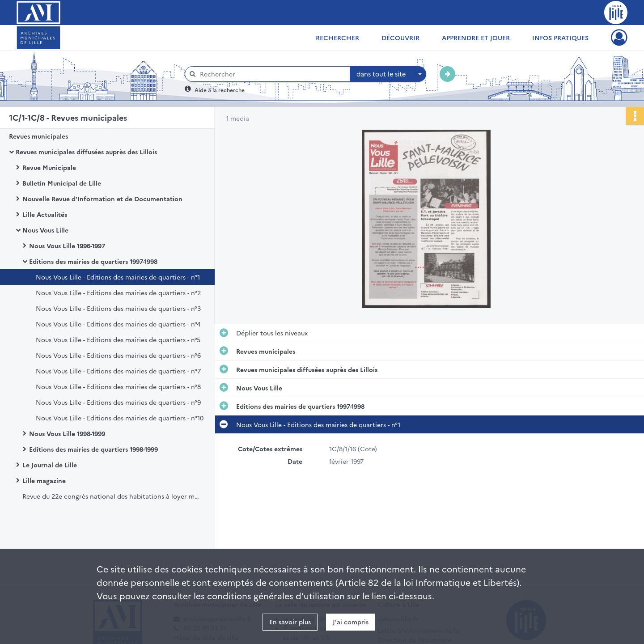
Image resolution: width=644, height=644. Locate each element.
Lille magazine (44, 480)
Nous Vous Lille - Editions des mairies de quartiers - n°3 (118, 308)
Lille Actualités (45, 214)
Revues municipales (38, 136)
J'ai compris (351, 622)
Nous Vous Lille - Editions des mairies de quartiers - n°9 (118, 402)
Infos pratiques (560, 38)
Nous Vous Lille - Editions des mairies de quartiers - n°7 (118, 371)
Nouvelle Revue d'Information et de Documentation (102, 199)
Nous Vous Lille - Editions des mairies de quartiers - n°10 (120, 418)
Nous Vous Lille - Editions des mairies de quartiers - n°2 (118, 292)
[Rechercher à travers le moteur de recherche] (272, 74)
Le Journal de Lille (50, 465)
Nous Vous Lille (45, 230)
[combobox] (388, 74)
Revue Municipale (49, 167)
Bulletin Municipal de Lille (62, 183)
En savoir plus (290, 622)
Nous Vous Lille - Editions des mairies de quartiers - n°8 (118, 386)
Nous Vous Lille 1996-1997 (67, 246)
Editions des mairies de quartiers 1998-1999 (93, 449)
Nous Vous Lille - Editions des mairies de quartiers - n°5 (118, 339)
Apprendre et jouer (476, 38)
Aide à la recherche (220, 90)
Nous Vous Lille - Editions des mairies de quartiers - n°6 (118, 355)
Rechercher (337, 38)
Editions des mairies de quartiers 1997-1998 (93, 261)
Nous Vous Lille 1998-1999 (67, 433)
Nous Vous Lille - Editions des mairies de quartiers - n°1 (118, 277)
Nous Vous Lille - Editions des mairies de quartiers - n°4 (118, 324)
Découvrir (400, 38)
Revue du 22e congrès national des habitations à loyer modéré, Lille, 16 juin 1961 (112, 496)
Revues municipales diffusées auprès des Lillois (86, 152)
